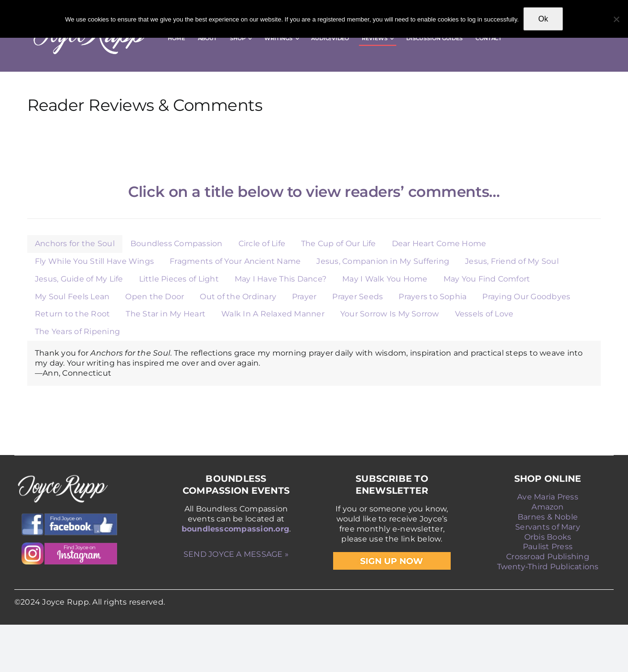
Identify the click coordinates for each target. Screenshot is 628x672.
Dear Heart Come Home (439, 244)
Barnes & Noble (548, 517)
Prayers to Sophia (433, 297)
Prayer (304, 297)
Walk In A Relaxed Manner (273, 314)
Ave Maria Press (548, 497)
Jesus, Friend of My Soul (512, 261)
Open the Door (155, 297)
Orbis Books (548, 537)
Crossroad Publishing (548, 557)
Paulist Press (548, 547)
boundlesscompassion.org (236, 529)
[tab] (75, 244)
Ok (543, 19)
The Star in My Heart (166, 314)
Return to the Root (72, 314)
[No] (616, 19)
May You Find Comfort (487, 279)
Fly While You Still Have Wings (94, 261)
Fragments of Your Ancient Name (235, 261)
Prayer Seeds (357, 297)
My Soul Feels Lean (72, 297)
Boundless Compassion (177, 244)
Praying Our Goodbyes (526, 297)
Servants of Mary (548, 527)
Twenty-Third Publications (548, 567)
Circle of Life (262, 244)
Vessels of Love (484, 314)
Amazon (547, 507)
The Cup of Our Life (339, 244)
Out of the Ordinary (238, 297)
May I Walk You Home (385, 279)
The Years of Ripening (77, 331)
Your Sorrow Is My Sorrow (390, 314)
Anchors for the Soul (75, 244)
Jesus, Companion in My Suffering (383, 261)
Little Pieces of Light (179, 279)
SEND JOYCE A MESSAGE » (236, 554)
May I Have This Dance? (281, 279)
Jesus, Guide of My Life (79, 279)
